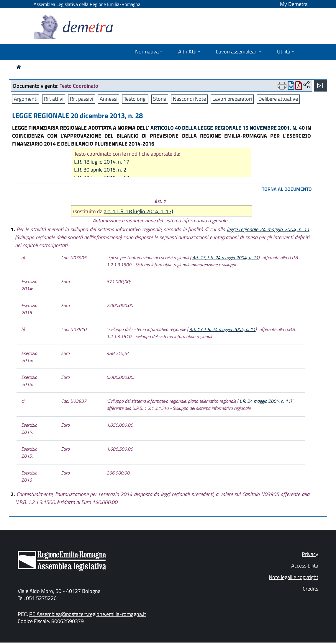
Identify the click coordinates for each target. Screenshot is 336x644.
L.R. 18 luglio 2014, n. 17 (102, 162)
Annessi (109, 99)
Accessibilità (305, 566)
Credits (310, 589)
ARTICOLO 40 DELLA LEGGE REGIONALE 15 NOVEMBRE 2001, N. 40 (228, 128)
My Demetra (294, 4)
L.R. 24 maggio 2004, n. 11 (265, 401)
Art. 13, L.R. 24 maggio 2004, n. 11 (225, 257)
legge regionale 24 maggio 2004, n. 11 (268, 229)
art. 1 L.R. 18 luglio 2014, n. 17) (139, 211)
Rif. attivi (54, 99)
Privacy (310, 554)
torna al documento (287, 189)
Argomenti (26, 99)
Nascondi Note (189, 99)
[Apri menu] (320, 86)
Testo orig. (135, 99)
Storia (160, 99)
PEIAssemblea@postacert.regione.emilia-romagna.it (88, 614)
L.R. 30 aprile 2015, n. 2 (100, 170)
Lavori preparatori (232, 99)
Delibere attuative (278, 99)
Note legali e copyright (294, 577)
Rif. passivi (82, 99)
